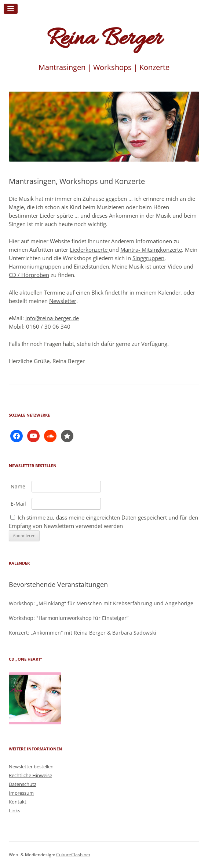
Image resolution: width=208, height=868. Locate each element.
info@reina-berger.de (52, 318)
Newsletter (63, 301)
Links (14, 810)
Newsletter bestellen (31, 767)
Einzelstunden (91, 266)
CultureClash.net (73, 855)
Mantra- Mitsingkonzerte (151, 250)
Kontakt (18, 802)
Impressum (21, 793)
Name (18, 486)
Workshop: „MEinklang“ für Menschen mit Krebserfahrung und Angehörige (101, 603)
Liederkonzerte (89, 250)
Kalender (169, 292)
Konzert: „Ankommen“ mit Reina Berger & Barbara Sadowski (83, 633)
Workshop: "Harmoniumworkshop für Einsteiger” (69, 618)
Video (175, 266)
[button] (11, 9)
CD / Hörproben (29, 275)
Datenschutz (23, 784)
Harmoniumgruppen (36, 266)
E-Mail (18, 504)
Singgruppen (148, 258)
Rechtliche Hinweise (30, 775)
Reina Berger (104, 39)
